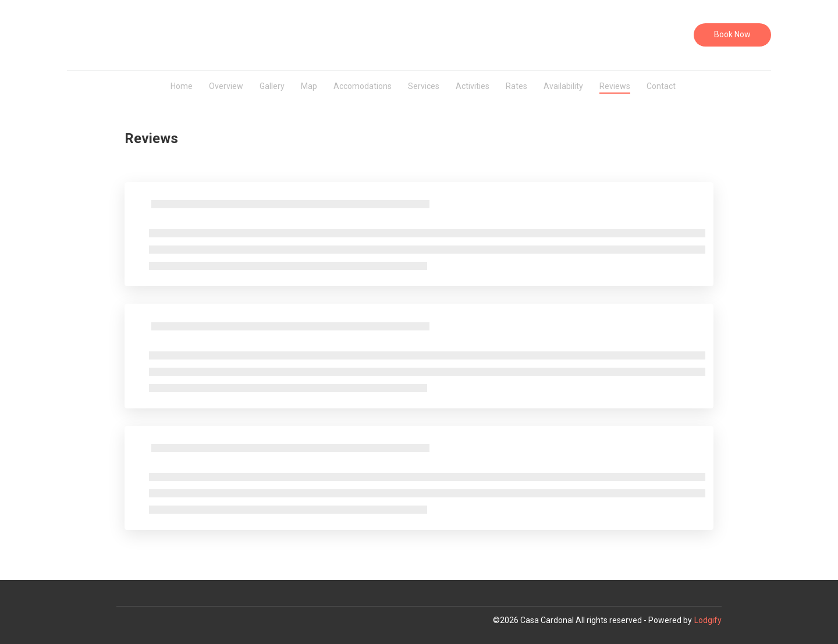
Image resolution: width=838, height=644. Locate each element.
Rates (516, 86)
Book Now (732, 34)
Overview (226, 86)
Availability (563, 86)
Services (424, 86)
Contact (661, 86)
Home (182, 86)
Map (309, 86)
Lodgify (708, 620)
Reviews (615, 86)
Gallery (272, 86)
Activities (473, 86)
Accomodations (363, 86)
